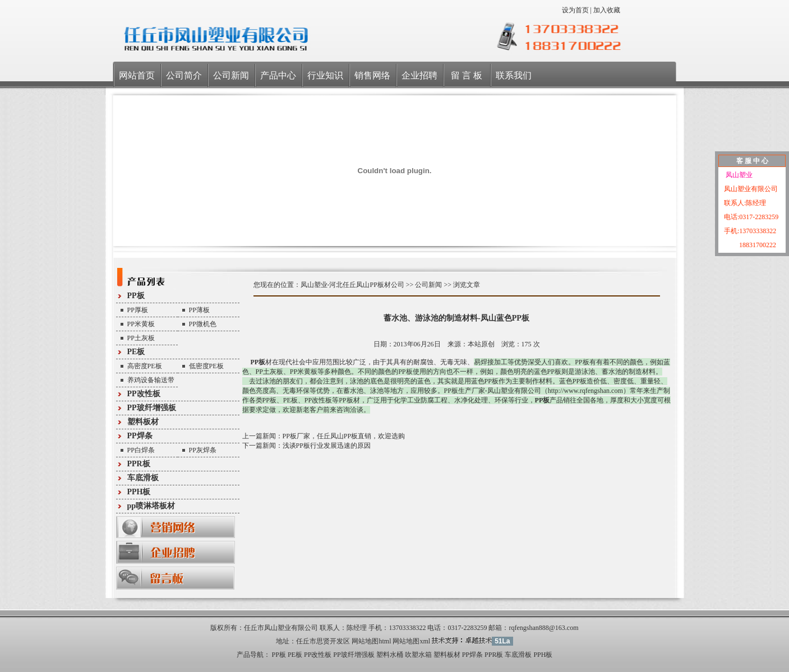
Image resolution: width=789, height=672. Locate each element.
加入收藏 (607, 10)
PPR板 (139, 464)
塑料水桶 (390, 655)
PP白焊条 (141, 450)
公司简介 (184, 75)
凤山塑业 (738, 175)
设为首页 (575, 10)
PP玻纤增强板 (152, 408)
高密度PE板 (145, 366)
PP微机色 (203, 324)
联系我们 (514, 75)
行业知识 (325, 75)
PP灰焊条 (203, 450)
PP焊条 (140, 436)
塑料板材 (143, 422)
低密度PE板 (206, 366)
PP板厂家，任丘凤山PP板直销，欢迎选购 (344, 436)
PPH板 (139, 492)
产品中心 (278, 75)
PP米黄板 (141, 324)
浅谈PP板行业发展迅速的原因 (327, 446)
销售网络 (372, 75)
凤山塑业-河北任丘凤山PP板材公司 (352, 285)
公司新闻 (231, 75)
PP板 (136, 296)
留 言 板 (467, 75)
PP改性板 (144, 394)
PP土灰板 (141, 338)
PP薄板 (199, 310)
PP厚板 (138, 310)
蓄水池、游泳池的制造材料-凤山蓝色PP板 (456, 318)
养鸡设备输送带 (151, 380)
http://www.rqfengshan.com (585, 391)
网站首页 (137, 75)
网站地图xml (411, 641)
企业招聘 (419, 75)
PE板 (136, 352)
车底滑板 (143, 478)
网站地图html (371, 641)
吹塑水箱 (418, 655)
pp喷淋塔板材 (151, 506)
